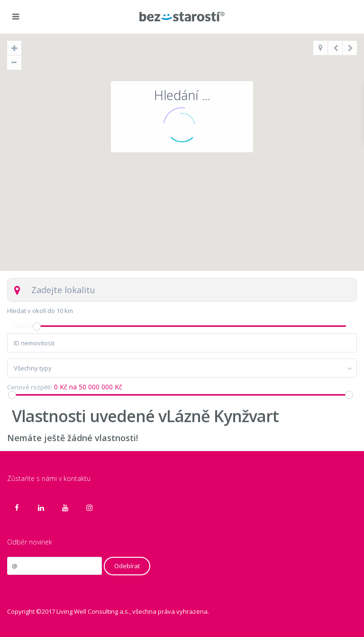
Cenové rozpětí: (30, 387)
